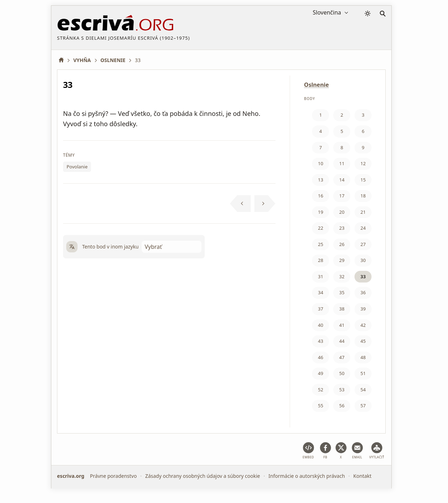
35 (342, 292)
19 (321, 212)
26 (342, 244)
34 (321, 292)
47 (342, 357)
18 (363, 196)
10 (321, 163)
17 (342, 196)
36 (363, 292)
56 (342, 406)
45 (363, 341)
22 (321, 228)
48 (363, 357)
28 (321, 260)
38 (342, 309)
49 (321, 373)
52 (321, 390)
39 (363, 309)
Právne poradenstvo (113, 476)
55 (321, 406)
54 (363, 390)
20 (342, 212)
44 (342, 341)
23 (342, 228)
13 (321, 180)
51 (363, 373)
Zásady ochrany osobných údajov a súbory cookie (203, 476)
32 (342, 276)
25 (321, 244)
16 (321, 196)
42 (363, 325)
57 (363, 406)
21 (363, 212)
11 (342, 163)
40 (321, 325)
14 (342, 180)
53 (342, 390)
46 (321, 357)
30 (363, 260)
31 (321, 276)
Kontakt (362, 476)
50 (342, 373)
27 (363, 244)
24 (363, 228)
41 (342, 325)
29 (342, 260)
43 (321, 341)
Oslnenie (317, 85)
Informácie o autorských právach (307, 476)
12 (363, 163)
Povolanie (77, 167)
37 (321, 309)
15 (363, 180)
